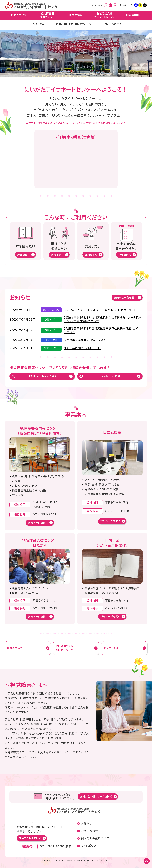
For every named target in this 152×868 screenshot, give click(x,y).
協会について (19, 16)
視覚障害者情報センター (48, 16)
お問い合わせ (90, 831)
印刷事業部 (133, 16)
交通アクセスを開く (30, 838)
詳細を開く (24, 255)
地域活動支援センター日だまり (104, 16)
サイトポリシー (90, 846)
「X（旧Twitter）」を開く (42, 376)
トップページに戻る (113, 25)
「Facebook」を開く (110, 376)
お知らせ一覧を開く (125, 298)
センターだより (37, 25)
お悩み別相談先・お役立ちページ (74, 25)
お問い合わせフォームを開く (96, 797)
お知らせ (87, 824)
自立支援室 (76, 16)
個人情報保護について (95, 838)
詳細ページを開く (38, 523)
